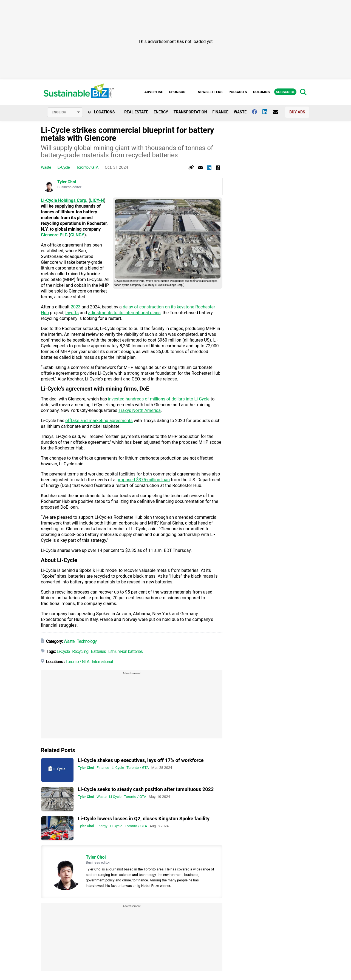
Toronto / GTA (87, 167)
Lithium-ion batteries (125, 651)
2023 (76, 307)
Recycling (80, 651)
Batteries (98, 651)
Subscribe (285, 92)
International (102, 662)
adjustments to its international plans (124, 313)
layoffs (72, 313)
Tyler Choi (67, 182)
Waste (240, 112)
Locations (101, 112)
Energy (161, 112)
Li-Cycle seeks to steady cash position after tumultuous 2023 (146, 789)
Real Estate (136, 112)
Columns (261, 92)
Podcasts (238, 92)
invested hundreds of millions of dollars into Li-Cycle (159, 399)
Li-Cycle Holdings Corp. (64, 200)
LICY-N (97, 200)
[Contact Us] (278, 112)
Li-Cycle (64, 167)
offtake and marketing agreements (99, 421)
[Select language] (65, 112)
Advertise (154, 92)
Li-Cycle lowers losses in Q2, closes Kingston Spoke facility (144, 819)
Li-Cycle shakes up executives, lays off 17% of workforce (141, 760)
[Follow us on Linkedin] (268, 112)
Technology (87, 641)
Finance (220, 112)
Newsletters (210, 92)
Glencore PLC (54, 235)
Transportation (190, 112)
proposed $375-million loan (143, 480)
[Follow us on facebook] (257, 112)
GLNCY (77, 235)
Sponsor (177, 92)
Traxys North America (140, 410)
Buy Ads (297, 112)
